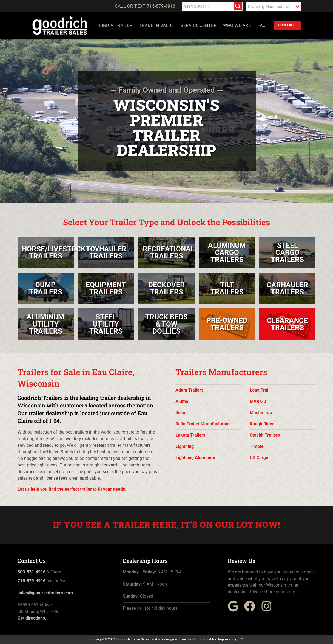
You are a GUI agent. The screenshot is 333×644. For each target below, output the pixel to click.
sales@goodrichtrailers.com (45, 593)
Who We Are (237, 26)
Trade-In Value (157, 26)
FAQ (262, 26)
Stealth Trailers (265, 435)
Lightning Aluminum (195, 458)
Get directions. (32, 618)
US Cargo (259, 458)
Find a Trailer (116, 25)
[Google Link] (235, 610)
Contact (287, 25)
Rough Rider (262, 424)
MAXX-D (258, 401)
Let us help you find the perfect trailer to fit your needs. (72, 489)
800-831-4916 (32, 572)
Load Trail (260, 390)
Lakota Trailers (190, 435)
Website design (163, 639)
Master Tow (261, 413)
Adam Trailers (189, 390)
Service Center (199, 26)
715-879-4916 (32, 581)
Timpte (257, 446)
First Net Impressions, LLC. (224, 639)
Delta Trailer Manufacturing (203, 424)
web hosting (190, 639)
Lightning (185, 446)
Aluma (182, 401)
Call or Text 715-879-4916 (145, 6)
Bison (181, 413)
